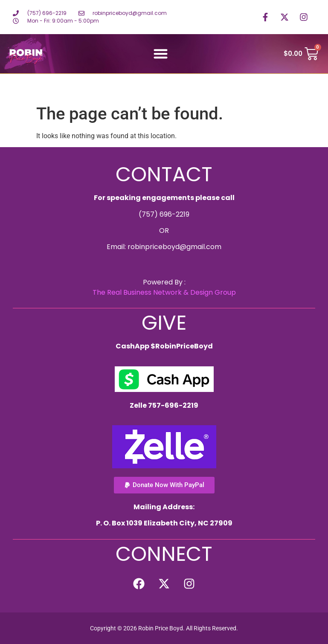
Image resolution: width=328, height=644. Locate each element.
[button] (161, 54)
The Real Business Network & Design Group (164, 292)
